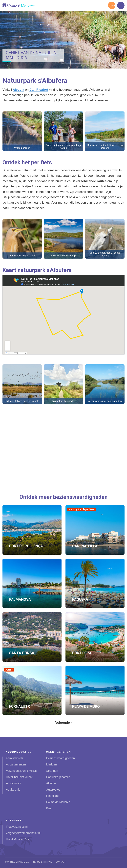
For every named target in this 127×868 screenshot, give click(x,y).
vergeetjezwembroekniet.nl (23, 833)
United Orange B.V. (18, 862)
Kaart (50, 808)
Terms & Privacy (43, 862)
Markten (52, 764)
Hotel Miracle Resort (19, 839)
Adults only (13, 790)
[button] (22, 131)
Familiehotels (15, 758)
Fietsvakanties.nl (17, 827)
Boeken (112, 5)
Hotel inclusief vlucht (19, 777)
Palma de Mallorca (58, 802)
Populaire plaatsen (58, 777)
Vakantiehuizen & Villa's (21, 771)
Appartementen (16, 764)
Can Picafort (39, 90)
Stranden (52, 771)
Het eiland (53, 796)
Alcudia (18, 90)
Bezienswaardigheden (61, 758)
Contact (61, 862)
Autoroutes (53, 790)
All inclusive (14, 783)
